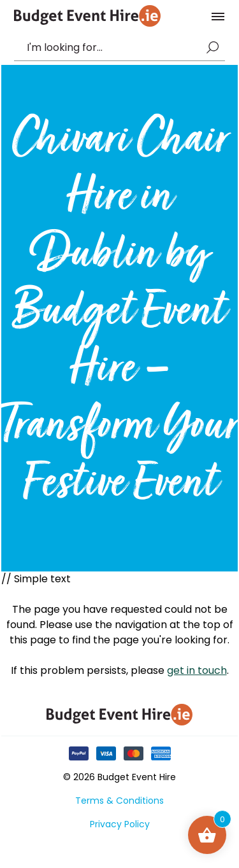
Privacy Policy (120, 824)
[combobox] (113, 48)
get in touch (197, 670)
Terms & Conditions (119, 801)
